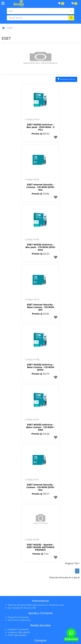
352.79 (40, 374)
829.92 (40, 134)
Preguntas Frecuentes (18, 617)
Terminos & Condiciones (19, 620)
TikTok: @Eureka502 (17, 635)
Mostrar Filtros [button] (66, 79)
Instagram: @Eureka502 (19, 632)
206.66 (40, 434)
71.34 (41, 554)
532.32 (41, 254)
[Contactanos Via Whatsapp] (71, 633)
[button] (38, 18)
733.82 (40, 194)
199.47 (41, 494)
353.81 (41, 314)
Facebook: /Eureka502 (18, 629)
